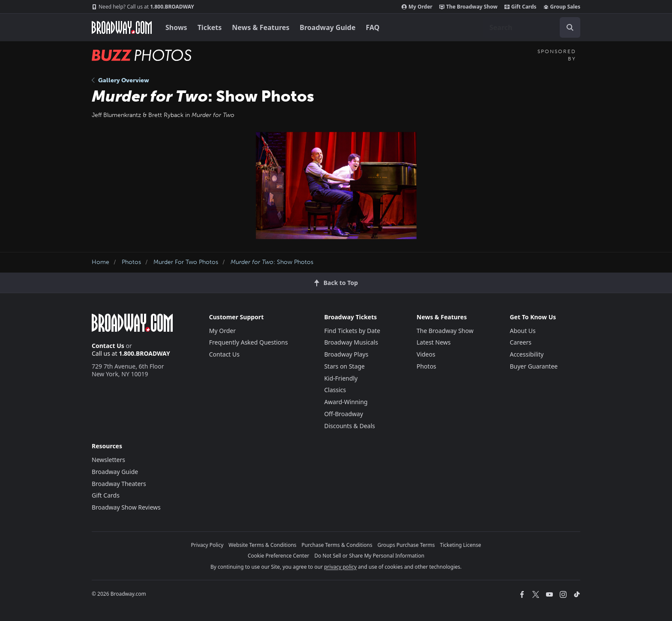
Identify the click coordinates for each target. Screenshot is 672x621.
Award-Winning (346, 402)
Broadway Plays (346, 354)
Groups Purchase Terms (406, 545)
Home (100, 262)
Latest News (434, 342)
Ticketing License (461, 545)
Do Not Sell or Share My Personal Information (369, 556)
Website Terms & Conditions (262, 545)
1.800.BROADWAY (143, 7)
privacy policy (340, 567)
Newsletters (108, 460)
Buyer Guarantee (534, 366)
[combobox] (531, 27)
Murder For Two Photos (186, 262)
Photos (131, 262)
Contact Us (108, 346)
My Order (417, 7)
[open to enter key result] (570, 27)
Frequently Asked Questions (249, 342)
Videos (426, 354)
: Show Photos (272, 262)
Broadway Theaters (119, 484)
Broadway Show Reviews (126, 507)
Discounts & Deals (349, 426)
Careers (520, 342)
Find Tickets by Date (352, 331)
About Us (522, 331)
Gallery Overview (120, 80)
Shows (176, 27)
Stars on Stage (344, 366)
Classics (335, 390)
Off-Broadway (343, 414)
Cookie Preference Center (279, 556)
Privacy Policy (207, 545)
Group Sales (562, 7)
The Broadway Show (468, 7)
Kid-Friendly (341, 378)
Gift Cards (520, 7)
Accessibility (526, 354)
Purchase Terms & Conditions (337, 545)
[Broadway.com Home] (122, 27)
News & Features (261, 27)
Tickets (210, 27)
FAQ (373, 27)
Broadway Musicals (351, 342)
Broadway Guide (327, 27)
